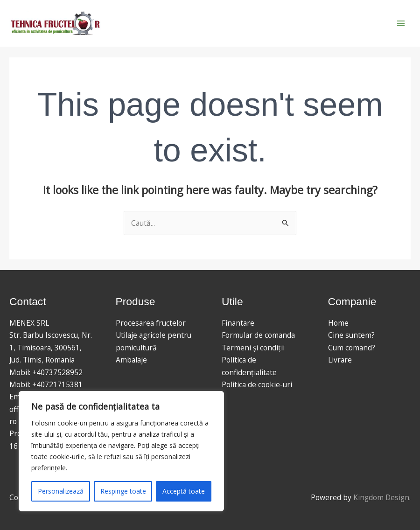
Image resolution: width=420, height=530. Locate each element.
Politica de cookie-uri (257, 384)
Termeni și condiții (253, 348)
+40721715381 (57, 384)
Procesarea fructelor (151, 323)
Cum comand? (352, 348)
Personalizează (61, 491)
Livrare (340, 360)
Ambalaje (131, 360)
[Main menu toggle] (401, 23)
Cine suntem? (351, 335)
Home (338, 323)
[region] (121, 451)
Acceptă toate (184, 491)
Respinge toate (123, 491)
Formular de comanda (258, 335)
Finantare (238, 323)
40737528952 (59, 372)
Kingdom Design (381, 497)
